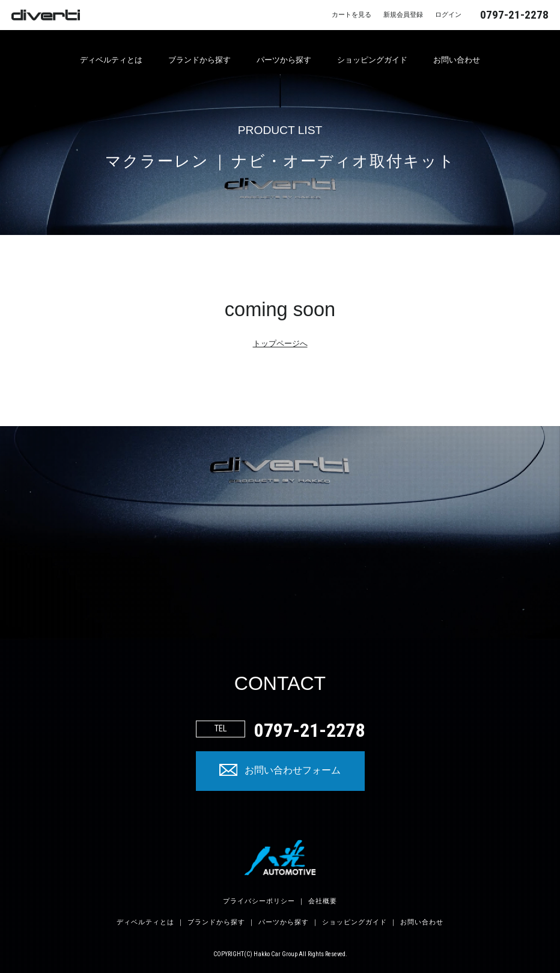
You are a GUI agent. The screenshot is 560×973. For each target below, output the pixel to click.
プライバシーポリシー (259, 901)
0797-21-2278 (514, 15)
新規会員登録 (403, 15)
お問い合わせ (457, 60)
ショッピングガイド (372, 60)
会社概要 (323, 901)
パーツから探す (284, 60)
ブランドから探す (199, 60)
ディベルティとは (111, 60)
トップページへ (280, 343)
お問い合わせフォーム (293, 770)
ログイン (448, 15)
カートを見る (352, 15)
